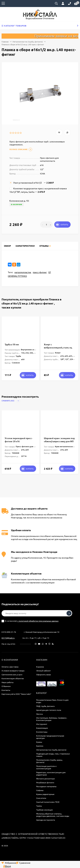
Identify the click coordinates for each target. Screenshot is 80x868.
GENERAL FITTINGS (17, 276)
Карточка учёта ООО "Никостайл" (16, 694)
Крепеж (40, 746)
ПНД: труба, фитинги (45, 706)
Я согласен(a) (30, 621)
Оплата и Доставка (10, 667)
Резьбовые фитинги (45, 782)
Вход (7, 866)
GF (50, 272)
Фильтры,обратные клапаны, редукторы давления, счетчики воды (53, 815)
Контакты (6, 690)
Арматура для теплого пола (49, 710)
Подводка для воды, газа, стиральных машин (53, 755)
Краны (39, 742)
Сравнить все (11, 401)
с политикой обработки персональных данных (38, 621)
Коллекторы (42, 732)
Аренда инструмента (46, 820)
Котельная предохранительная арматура (50, 737)
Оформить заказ (44, 674)
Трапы (39, 806)
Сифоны (40, 790)
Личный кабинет (44, 671)
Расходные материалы (46, 786)
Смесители (41, 798)
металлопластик (23, 272)
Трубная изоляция (44, 810)
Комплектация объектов (13, 678)
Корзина (40, 667)
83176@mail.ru (8, 638)
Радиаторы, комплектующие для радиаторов (51, 774)
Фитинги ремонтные (45, 779)
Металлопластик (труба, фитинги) (28, 42)
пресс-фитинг (40, 272)
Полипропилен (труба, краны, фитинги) (49, 761)
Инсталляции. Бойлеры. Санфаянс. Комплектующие (52, 719)
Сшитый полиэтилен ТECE (48, 802)
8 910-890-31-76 (9, 632)
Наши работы (8, 682)
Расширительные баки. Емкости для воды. (52, 701)
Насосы (40, 714)
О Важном (6, 686)
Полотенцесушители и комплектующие (46, 767)
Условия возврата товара (13, 671)
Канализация (42, 728)
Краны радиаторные (45, 794)
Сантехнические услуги (12, 674)
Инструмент (42, 724)
